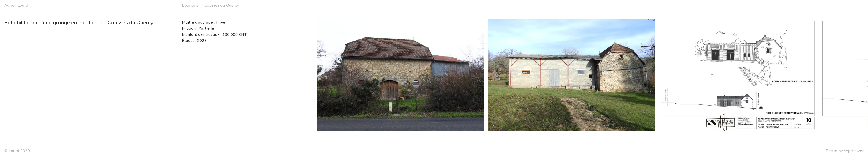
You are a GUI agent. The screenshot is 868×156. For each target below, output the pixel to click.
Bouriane (190, 5)
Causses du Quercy (222, 5)
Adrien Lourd (16, 5)
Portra (832, 151)
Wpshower (854, 151)
